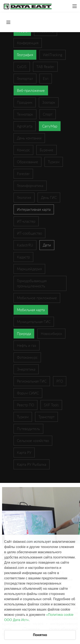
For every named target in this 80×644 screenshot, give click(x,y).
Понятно (40, 635)
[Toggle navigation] (75, 6)
